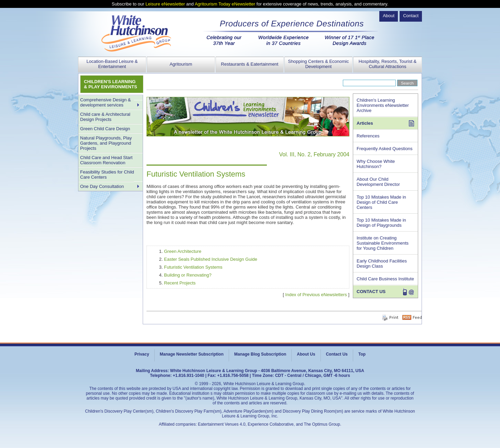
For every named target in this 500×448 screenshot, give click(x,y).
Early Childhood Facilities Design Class (382, 264)
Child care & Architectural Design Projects (105, 117)
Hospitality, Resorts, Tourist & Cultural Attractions (388, 64)
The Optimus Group (322, 424)
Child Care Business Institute (385, 279)
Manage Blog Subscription (260, 354)
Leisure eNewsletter (165, 4)
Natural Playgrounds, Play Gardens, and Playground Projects (106, 143)
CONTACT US (371, 292)
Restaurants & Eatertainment (250, 64)
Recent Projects (180, 283)
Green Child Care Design (105, 129)
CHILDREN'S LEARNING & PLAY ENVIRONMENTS (111, 84)
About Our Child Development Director (378, 182)
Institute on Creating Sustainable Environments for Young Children (383, 243)
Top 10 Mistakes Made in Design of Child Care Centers (381, 202)
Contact (411, 16)
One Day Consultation (102, 186)
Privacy (142, 354)
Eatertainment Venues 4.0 (222, 424)
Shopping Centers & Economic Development (318, 64)
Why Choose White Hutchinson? (376, 164)
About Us (306, 354)
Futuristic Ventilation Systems (193, 267)
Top (362, 354)
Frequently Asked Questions (385, 149)
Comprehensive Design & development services (105, 102)
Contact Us (337, 354)
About (389, 16)
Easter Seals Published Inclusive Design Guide (211, 259)
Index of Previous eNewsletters (316, 295)
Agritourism (181, 64)
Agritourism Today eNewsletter (225, 4)
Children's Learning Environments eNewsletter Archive (383, 105)
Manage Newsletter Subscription (192, 354)
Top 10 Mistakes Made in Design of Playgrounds (381, 223)
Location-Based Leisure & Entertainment (112, 64)
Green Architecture (183, 251)
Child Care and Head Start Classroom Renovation (106, 160)
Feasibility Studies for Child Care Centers (107, 175)
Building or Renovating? (188, 275)
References (368, 136)
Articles (365, 123)
